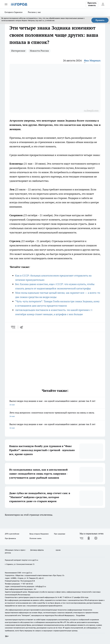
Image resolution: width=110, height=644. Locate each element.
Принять (100, 20)
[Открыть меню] (6, 4)
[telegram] (22, 327)
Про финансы (10, 538)
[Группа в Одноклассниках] (89, 538)
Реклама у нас (34, 12)
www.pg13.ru (33, 560)
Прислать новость (92, 4)
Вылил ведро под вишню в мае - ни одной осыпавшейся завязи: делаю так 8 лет (55, 403)
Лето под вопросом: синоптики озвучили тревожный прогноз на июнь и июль (55, 415)
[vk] (13, 327)
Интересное (18, 51)
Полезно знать (35, 538)
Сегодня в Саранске (14, 12)
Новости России (39, 51)
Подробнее (80, 615)
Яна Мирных (92, 60)
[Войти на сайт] (103, 4)
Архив (58, 550)
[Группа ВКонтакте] (81, 538)
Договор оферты (37, 550)
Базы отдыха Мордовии (39, 534)
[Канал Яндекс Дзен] (96, 538)
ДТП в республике (12, 534)
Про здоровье (60, 534)
